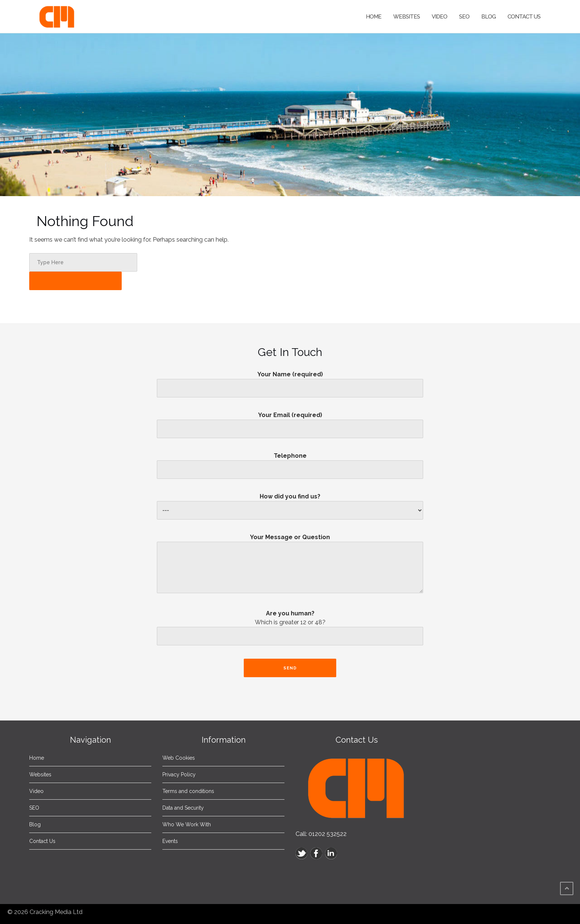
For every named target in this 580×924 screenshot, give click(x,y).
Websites (407, 17)
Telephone (290, 463)
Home (374, 17)
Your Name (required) (290, 381)
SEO (464, 17)
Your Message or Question (290, 566)
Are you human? (290, 630)
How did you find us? (290, 503)
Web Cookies (179, 758)
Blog (488, 17)
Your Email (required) (290, 422)
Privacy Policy (179, 775)
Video (439, 17)
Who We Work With (187, 824)
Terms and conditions (188, 791)
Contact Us (524, 17)
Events (170, 841)
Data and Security (183, 808)
